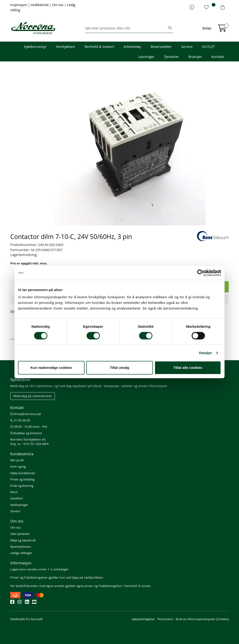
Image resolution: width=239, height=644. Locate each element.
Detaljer (206, 353)
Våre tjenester (20, 534)
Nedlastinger (19, 505)
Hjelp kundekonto (23, 473)
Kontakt (218, 57)
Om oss (58, 5)
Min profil (17, 460)
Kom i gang (18, 466)
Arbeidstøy (132, 46)
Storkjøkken (65, 46)
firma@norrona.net (26, 414)
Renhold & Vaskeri (99, 46)
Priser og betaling (22, 479)
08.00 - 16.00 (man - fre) (29, 427)
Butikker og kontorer (26, 433)
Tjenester (171, 57)
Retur (14, 492)
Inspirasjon (19, 5)
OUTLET (209, 46)
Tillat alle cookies (188, 368)
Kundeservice (22, 454)
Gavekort (17, 498)
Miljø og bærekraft (23, 540)
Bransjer (195, 57)
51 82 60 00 (20, 420)
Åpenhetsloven (21, 547)
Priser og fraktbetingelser (29, 577)
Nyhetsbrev (20, 380)
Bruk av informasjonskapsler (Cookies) (202, 619)
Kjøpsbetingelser (143, 619)
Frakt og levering (22, 486)
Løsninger (146, 57)
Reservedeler (161, 46)
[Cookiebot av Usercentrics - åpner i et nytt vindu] (201, 273)
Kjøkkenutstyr (35, 46)
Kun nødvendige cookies (51, 368)
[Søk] (126, 28)
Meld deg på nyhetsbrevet (33, 396)
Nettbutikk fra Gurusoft (26, 619)
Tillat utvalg (119, 368)
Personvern (165, 619)
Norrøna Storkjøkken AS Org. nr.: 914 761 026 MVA (30, 442)
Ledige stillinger (21, 553)
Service (187, 46)
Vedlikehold (40, 5)
